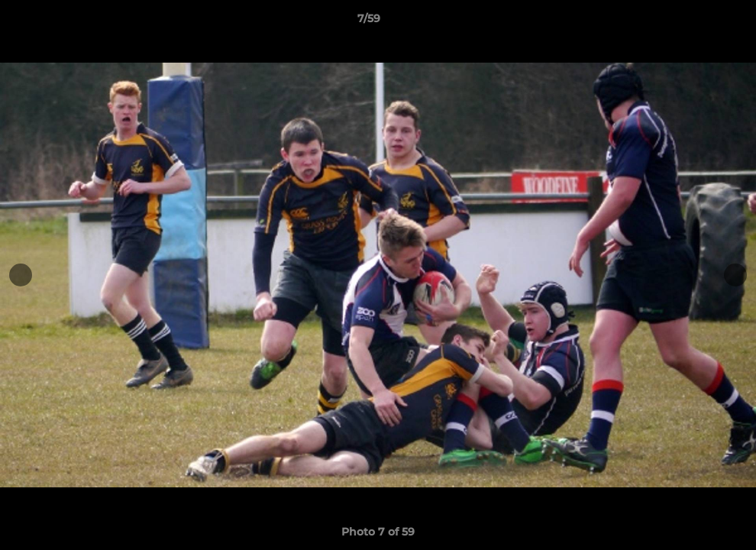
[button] (692, 22)
